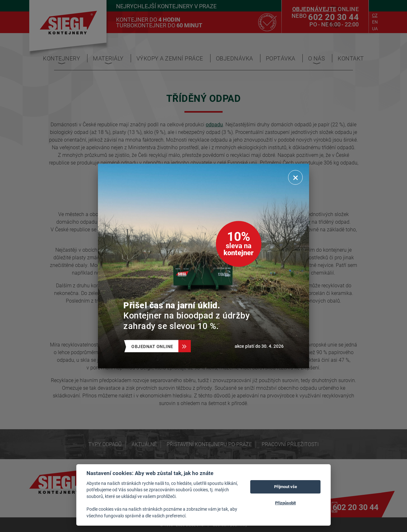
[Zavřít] (295, 178)
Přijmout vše (286, 486)
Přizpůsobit (285, 503)
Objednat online (155, 346)
